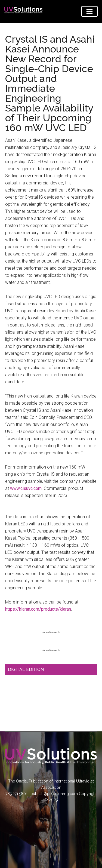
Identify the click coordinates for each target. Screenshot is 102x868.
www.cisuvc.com (26, 488)
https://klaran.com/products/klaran (38, 609)
